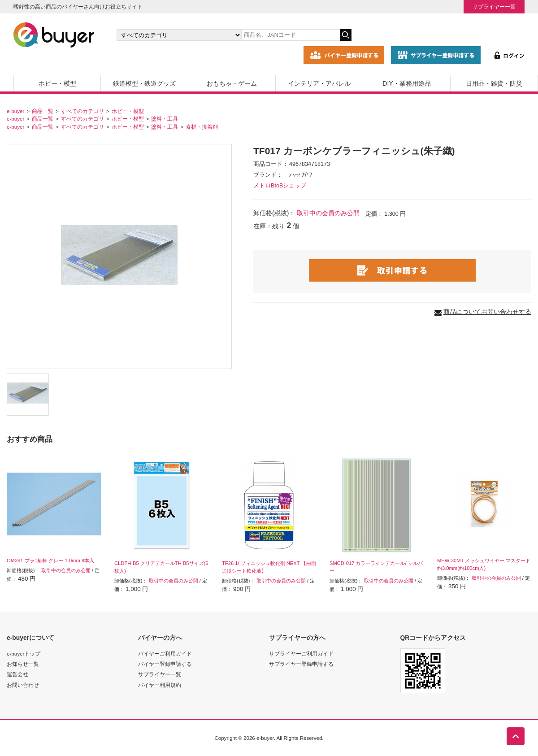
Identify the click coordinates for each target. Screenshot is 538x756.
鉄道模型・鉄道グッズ (144, 83)
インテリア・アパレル (319, 83)
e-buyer (15, 111)
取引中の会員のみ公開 (328, 213)
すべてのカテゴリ (82, 111)
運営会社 (17, 674)
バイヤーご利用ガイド (165, 654)
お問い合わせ (23, 685)
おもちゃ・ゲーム (232, 83)
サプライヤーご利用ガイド (301, 654)
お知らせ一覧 (23, 664)
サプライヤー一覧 (494, 7)
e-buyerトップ (24, 654)
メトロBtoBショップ (280, 186)
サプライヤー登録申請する (301, 664)
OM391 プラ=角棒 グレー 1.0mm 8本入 (50, 560)
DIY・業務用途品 (406, 83)
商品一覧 (43, 111)
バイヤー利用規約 (160, 685)
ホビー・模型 (57, 83)
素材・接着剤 (202, 127)
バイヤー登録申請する (165, 664)
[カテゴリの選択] (179, 35)
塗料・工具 (165, 119)
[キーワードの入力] (291, 35)
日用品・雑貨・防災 (494, 83)
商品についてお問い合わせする (487, 312)
